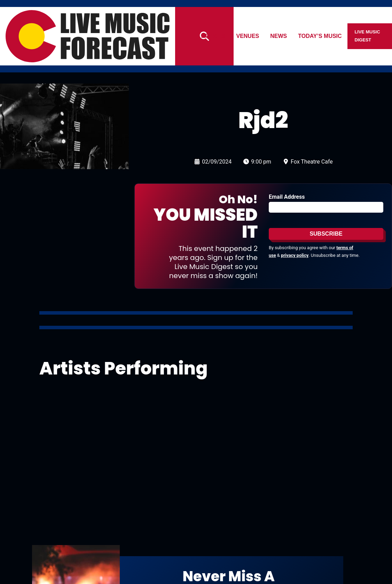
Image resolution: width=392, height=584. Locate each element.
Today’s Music (320, 36)
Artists (213, 36)
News (279, 36)
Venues (248, 36)
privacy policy (295, 255)
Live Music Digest (367, 36)
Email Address (287, 197)
